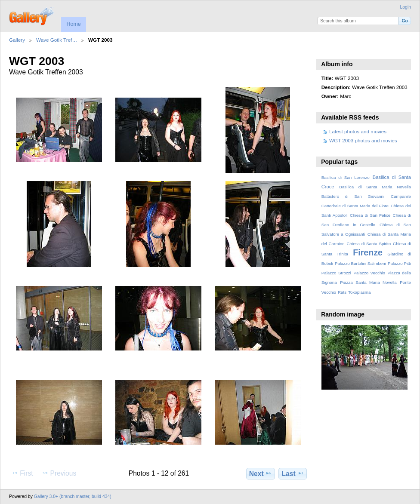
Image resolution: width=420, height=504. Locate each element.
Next (261, 473)
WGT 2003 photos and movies (363, 140)
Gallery (17, 40)
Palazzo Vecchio (369, 273)
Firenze (368, 252)
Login (406, 7)
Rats (342, 292)
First (22, 473)
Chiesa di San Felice (370, 215)
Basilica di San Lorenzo (346, 177)
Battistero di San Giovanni (353, 196)
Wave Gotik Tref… (57, 40)
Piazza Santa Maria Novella (368, 282)
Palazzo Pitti (399, 263)
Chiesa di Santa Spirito (369, 244)
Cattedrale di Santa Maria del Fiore (355, 206)
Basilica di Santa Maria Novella (375, 187)
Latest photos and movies (358, 131)
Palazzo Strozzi (336, 273)
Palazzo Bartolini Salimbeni (360, 263)
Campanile (401, 196)
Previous (59, 473)
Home (73, 24)
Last (293, 473)
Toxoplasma (359, 292)
